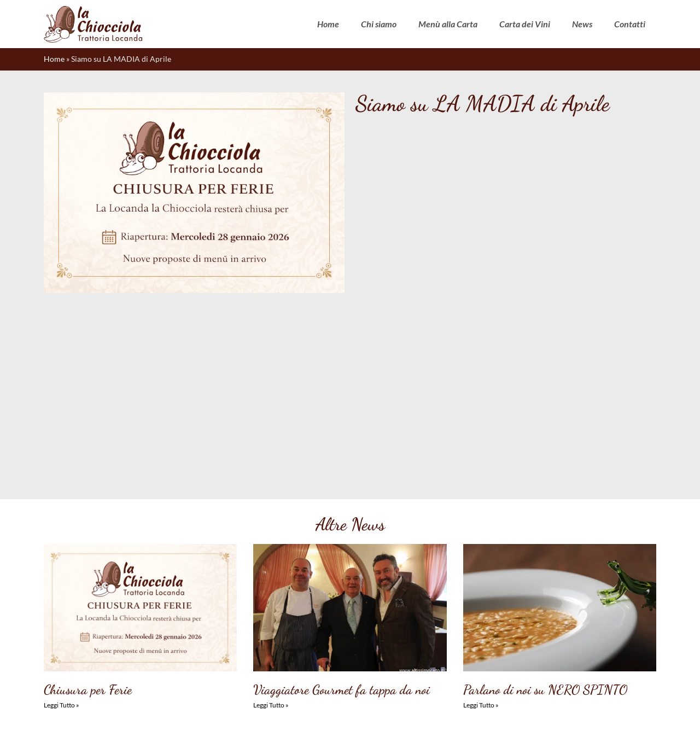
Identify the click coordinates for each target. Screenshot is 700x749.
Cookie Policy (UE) (263, 731)
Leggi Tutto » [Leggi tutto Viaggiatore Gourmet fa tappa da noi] (271, 533)
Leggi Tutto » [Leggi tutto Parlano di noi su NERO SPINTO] (481, 533)
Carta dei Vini (525, 24)
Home (328, 24)
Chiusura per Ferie (88, 518)
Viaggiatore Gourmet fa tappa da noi (342, 518)
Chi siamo (379, 24)
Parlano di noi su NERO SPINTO (545, 518)
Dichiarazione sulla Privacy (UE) (346, 731)
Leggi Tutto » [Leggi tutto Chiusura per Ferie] (62, 533)
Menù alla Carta (448, 24)
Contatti (630, 24)
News (582, 24)
